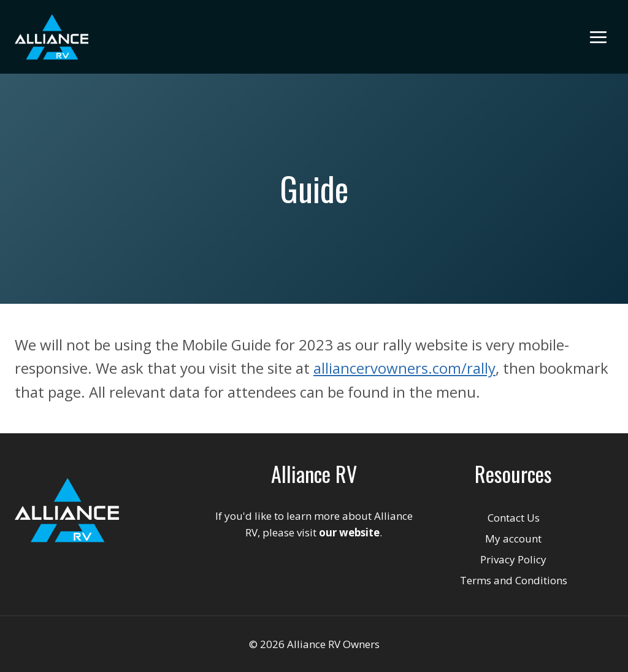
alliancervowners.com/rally (404, 368)
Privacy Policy (513, 559)
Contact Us (514, 518)
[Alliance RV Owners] (52, 37)
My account (513, 539)
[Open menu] (598, 37)
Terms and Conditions (514, 580)
